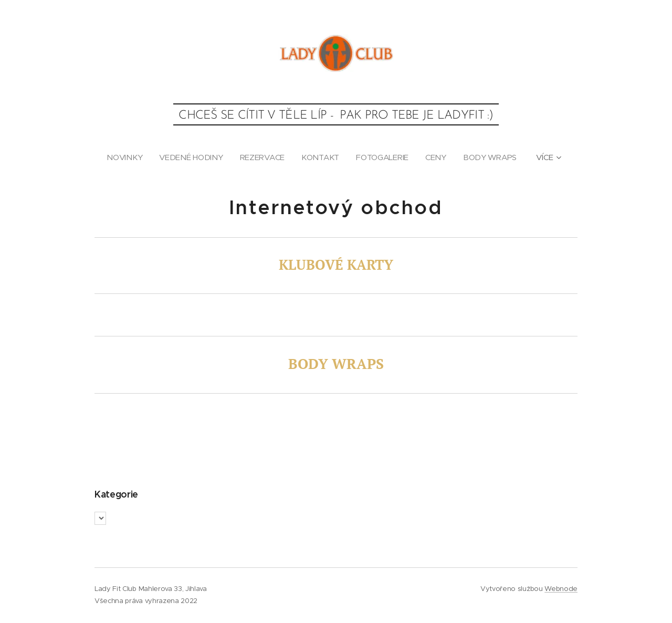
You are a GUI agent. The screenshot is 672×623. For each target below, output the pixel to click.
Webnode (561, 589)
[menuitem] (125, 157)
